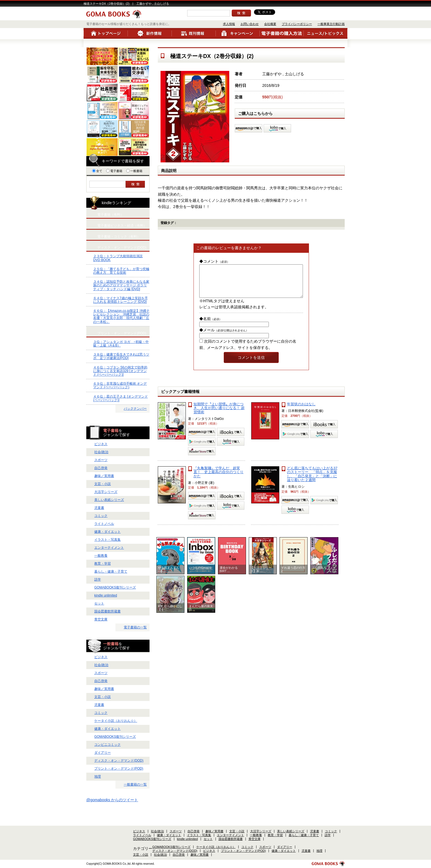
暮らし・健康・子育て (111, 572)
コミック (101, 516)
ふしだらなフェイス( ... (324, 576)
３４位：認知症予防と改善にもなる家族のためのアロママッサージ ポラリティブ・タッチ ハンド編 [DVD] (121, 285)
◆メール (224, 337)
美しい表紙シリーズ (109, 500)
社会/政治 (101, 452)
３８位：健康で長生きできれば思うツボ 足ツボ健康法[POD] (121, 356)
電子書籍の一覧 (135, 627)
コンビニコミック (107, 745)
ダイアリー (103, 753)
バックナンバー (135, 409)
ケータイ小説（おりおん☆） (116, 721)
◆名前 (211, 325)
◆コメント (214, 261)
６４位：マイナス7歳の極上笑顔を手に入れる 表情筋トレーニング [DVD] (121, 300)
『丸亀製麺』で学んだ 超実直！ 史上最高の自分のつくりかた (219, 479)
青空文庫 (101, 619)
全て (97, 171)
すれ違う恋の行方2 (293, 576)
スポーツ (101, 460)
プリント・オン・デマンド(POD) (119, 769)
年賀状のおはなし (301, 411)
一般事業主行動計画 (331, 24)
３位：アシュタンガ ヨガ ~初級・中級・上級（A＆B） (121, 344)
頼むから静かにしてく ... (170, 614)
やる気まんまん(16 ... (169, 576)
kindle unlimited (106, 595)
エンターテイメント (109, 548)
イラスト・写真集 (107, 540)
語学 (98, 579)
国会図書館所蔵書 (107, 611)
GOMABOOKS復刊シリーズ (115, 587)
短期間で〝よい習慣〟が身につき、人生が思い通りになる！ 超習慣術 (219, 415)
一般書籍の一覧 (135, 784)
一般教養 (101, 556)
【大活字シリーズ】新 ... (261, 576)
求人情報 (229, 24)
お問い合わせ (250, 24)
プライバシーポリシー (297, 24)
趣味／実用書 (104, 476)
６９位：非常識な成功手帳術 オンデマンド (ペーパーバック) (120, 385)
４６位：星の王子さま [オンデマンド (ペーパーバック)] (121, 398)
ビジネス (101, 444)
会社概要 (270, 24)
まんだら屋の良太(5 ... (201, 614)
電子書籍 (114, 171)
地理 (98, 777)
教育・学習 (103, 564)
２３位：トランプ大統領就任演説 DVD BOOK (118, 258)
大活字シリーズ (106, 492)
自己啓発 (101, 468)
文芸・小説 (103, 484)
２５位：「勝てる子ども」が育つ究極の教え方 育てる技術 (121, 271)
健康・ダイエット (107, 532)
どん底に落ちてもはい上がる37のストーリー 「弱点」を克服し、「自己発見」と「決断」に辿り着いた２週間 (312, 481)
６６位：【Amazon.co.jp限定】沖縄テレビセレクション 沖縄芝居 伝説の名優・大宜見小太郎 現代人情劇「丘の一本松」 (121, 316)
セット (99, 603)
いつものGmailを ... (200, 576)
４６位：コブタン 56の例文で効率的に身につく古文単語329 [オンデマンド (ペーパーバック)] (120, 371)
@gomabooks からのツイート (112, 800)
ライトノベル (104, 524)
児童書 (99, 508)
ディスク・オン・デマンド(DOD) (119, 761)
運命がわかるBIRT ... (229, 576)
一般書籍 (134, 171)
